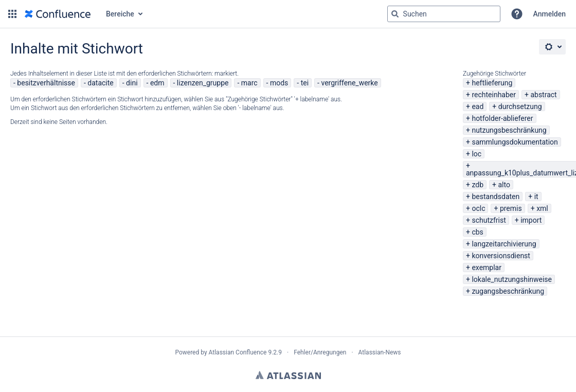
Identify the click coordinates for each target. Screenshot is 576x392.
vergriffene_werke (349, 83)
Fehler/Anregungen (320, 352)
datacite (100, 83)
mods (279, 83)
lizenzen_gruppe (203, 83)
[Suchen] (395, 14)
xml (542, 208)
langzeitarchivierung (504, 244)
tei (305, 83)
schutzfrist (489, 220)
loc (476, 154)
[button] (12, 14)
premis (511, 208)
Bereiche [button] (120, 14)
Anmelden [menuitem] (550, 14)
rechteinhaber (494, 95)
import (531, 220)
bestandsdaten (496, 197)
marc (249, 83)
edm (157, 83)
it (536, 197)
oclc (478, 208)
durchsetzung (520, 106)
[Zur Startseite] (58, 14)
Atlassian (288, 375)
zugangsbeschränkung (508, 291)
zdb (478, 185)
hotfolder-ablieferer (502, 118)
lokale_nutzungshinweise (512, 279)
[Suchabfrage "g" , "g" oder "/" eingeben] (444, 14)
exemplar (487, 268)
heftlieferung (492, 83)
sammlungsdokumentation (515, 142)
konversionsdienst (501, 256)
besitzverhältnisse (46, 83)
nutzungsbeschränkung (509, 130)
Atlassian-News (380, 352)
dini (132, 83)
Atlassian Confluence (238, 352)
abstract (543, 95)
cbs (477, 232)
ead (478, 106)
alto (504, 185)
